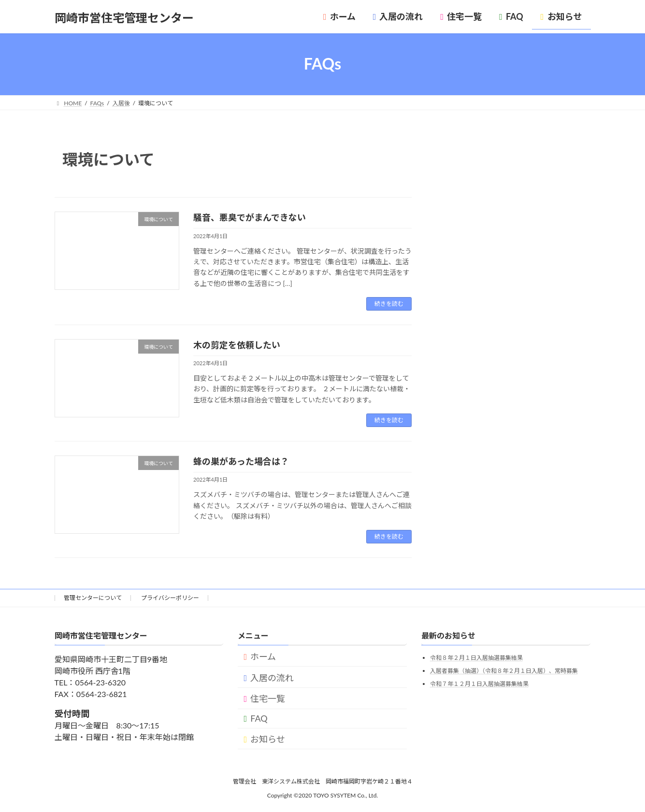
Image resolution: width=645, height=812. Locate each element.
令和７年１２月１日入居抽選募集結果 (479, 684)
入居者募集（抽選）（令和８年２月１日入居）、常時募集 (504, 671)
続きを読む (389, 304)
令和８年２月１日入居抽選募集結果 (476, 658)
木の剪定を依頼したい (237, 345)
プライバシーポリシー (170, 598)
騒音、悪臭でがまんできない (250, 217)
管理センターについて (93, 598)
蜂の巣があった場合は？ (241, 461)
